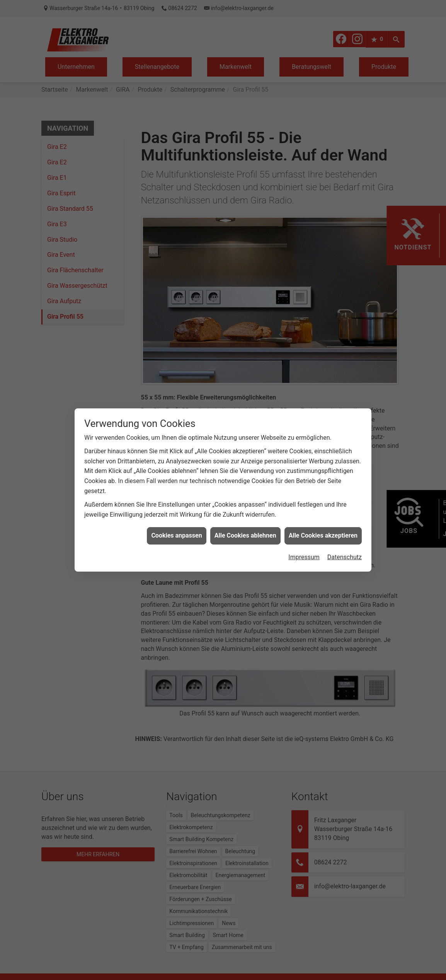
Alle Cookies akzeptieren (323, 516)
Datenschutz (345, 537)
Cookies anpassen (176, 516)
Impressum (304, 537)
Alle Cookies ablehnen (245, 516)
